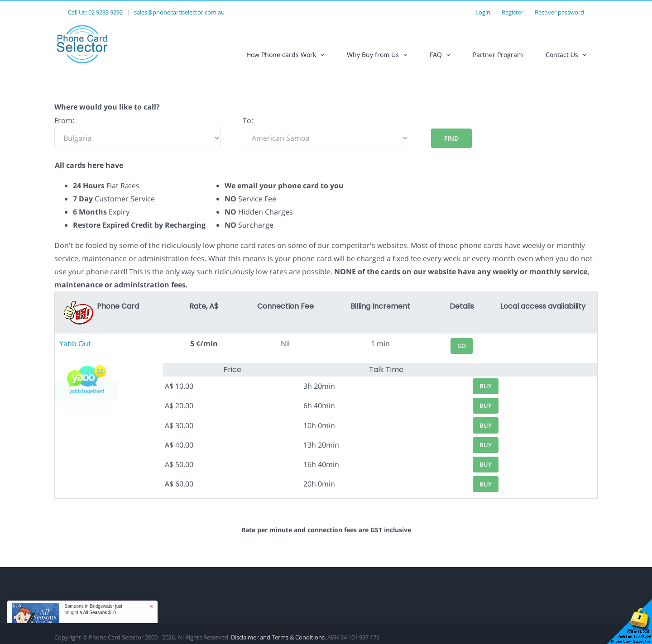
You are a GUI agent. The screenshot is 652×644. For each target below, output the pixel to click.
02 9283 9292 (105, 12)
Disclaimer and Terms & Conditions (278, 637)
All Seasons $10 (99, 613)
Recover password (559, 12)
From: (64, 120)
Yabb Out (75, 343)
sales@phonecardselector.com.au (179, 12)
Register (513, 12)
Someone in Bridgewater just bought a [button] (93, 609)
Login (483, 12)
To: (248, 120)
